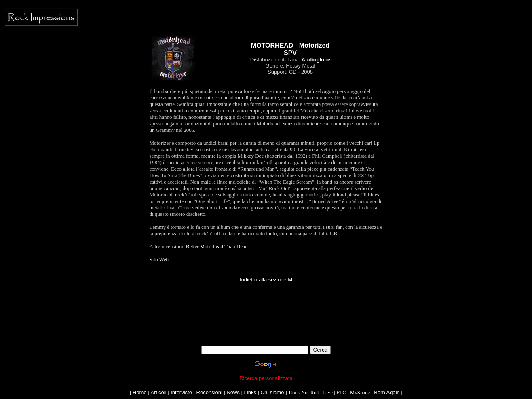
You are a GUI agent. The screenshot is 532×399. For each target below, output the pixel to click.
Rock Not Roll (304, 392)
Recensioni (209, 392)
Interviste (181, 392)
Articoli (159, 392)
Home (140, 392)
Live (328, 392)
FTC (341, 392)
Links (250, 392)
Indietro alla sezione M (266, 280)
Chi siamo (272, 392)
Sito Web (159, 259)
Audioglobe (316, 60)
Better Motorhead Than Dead (217, 246)
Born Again (387, 392)
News (233, 392)
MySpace (360, 392)
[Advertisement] (266, 327)
